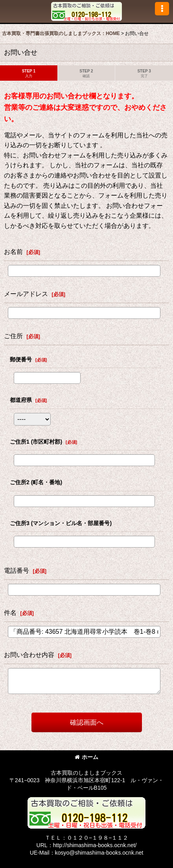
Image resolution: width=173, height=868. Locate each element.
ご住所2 (36, 482)
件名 (10, 613)
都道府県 (21, 400)
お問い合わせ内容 (29, 655)
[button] (162, 9)
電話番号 (17, 570)
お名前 (13, 252)
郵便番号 (21, 359)
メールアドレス (26, 294)
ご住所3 (61, 523)
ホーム (86, 757)
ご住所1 (36, 442)
